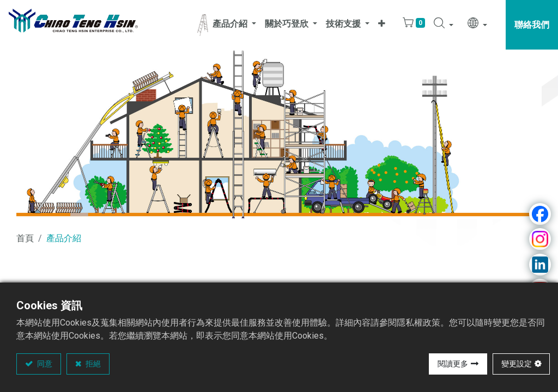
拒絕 (92, 364)
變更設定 (517, 364)
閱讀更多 (453, 364)
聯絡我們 (532, 25)
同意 (44, 364)
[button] (382, 25)
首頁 (25, 238)
